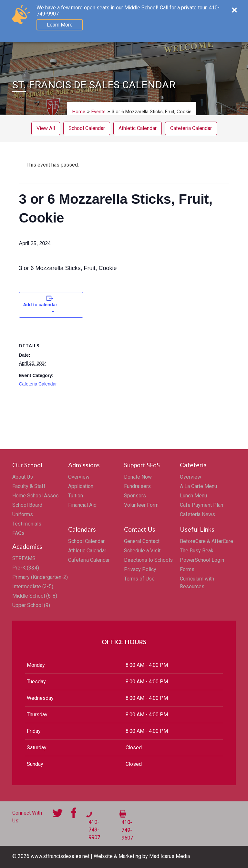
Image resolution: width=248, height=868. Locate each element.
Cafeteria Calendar (191, 128)
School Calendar (87, 128)
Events (98, 112)
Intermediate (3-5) (33, 586)
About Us (23, 477)
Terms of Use (139, 579)
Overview (79, 477)
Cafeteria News (197, 514)
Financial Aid (82, 505)
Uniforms (23, 514)
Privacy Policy (140, 569)
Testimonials (27, 524)
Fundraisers (137, 486)
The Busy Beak (197, 551)
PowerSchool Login (202, 560)
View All (46, 128)
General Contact (142, 541)
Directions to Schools (148, 560)
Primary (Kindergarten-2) (40, 577)
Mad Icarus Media (170, 856)
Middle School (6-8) (35, 596)
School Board (27, 505)
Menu (220, 9)
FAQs (18, 533)
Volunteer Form (141, 505)
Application (81, 486)
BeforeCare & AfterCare (207, 541)
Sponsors (135, 496)
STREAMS (24, 558)
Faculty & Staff (29, 486)
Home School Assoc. (36, 496)
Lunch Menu (193, 496)
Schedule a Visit (142, 551)
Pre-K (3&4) (26, 568)
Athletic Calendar (138, 128)
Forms (187, 569)
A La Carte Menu (198, 486)
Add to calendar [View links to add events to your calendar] (40, 305)
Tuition (76, 496)
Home (79, 112)
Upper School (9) (31, 605)
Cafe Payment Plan (201, 505)
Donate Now (138, 477)
